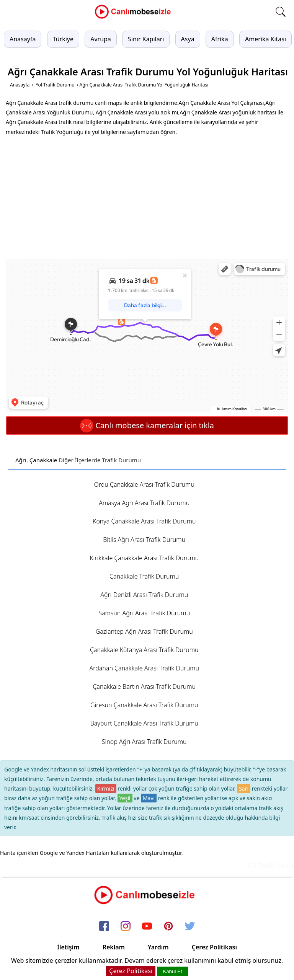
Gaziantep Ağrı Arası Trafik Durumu (144, 631)
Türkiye (63, 39)
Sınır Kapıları (146, 39)
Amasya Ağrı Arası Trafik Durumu (144, 503)
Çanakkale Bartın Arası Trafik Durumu (144, 686)
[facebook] (104, 927)
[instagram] (126, 927)
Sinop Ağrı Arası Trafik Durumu (144, 742)
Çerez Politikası (214, 947)
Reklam (114, 947)
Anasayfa (23, 39)
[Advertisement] (147, 198)
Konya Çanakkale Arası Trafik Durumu (144, 521)
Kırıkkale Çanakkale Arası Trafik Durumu (144, 558)
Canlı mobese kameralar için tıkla (147, 425)
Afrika (220, 39)
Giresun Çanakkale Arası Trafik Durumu (144, 705)
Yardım (158, 947)
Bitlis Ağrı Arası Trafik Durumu (144, 540)
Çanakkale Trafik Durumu (144, 576)
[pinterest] (168, 927)
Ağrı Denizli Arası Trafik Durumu (144, 595)
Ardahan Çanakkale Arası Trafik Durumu (144, 668)
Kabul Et (172, 971)
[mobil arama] (281, 12)
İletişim (68, 947)
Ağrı (21, 460)
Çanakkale (43, 460)
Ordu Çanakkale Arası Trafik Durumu (144, 484)
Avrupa (101, 39)
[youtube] (147, 927)
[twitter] (190, 927)
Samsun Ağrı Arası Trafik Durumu (144, 613)
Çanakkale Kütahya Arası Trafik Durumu (144, 650)
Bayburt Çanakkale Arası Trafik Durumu (144, 723)
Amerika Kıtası (265, 39)
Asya (188, 39)
